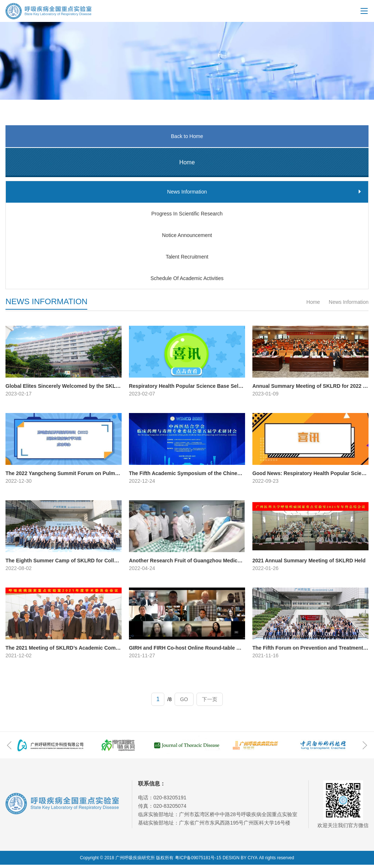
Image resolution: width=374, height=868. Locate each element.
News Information (348, 305)
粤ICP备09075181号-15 (198, 861)
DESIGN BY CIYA (240, 861)
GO (184, 703)
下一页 (210, 703)
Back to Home (187, 136)
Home (313, 305)
